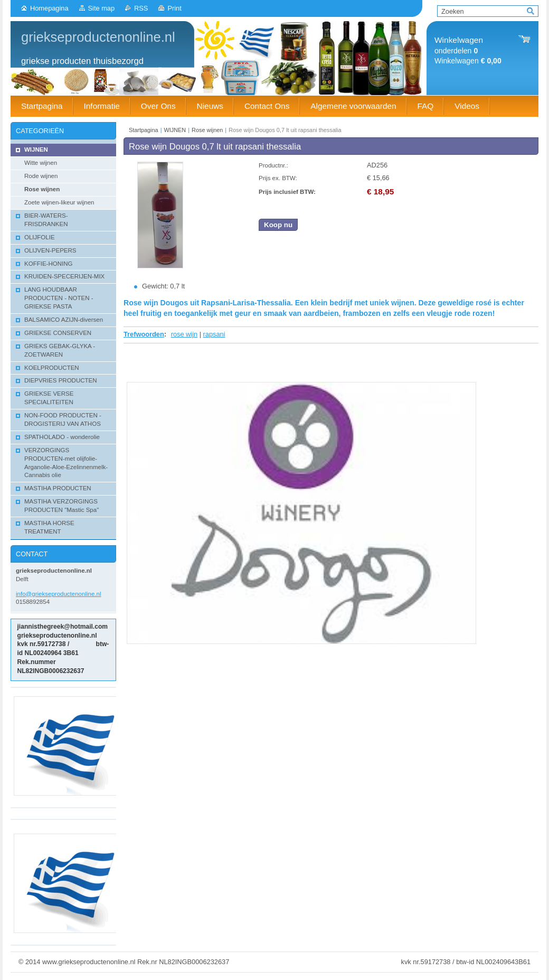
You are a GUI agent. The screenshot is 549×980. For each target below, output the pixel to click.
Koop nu (278, 225)
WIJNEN (175, 130)
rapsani (214, 334)
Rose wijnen (207, 130)
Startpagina (144, 130)
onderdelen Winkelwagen (468, 50)
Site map (102, 8)
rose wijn (184, 334)
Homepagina (49, 8)
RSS (141, 8)
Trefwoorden (144, 334)
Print (174, 8)
